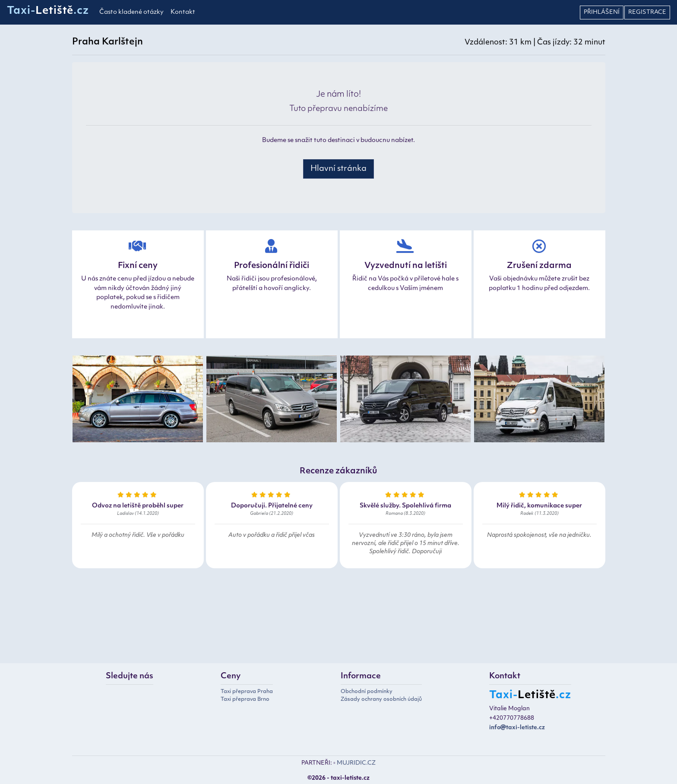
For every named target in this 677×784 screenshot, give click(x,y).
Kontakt (183, 12)
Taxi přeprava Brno (245, 699)
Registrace (647, 12)
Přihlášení (602, 12)
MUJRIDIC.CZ (356, 763)
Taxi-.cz (48, 11)
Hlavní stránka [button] (338, 169)
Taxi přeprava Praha (247, 692)
